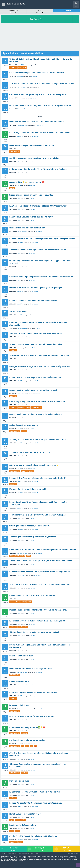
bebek (38, 853)
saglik (29, 602)
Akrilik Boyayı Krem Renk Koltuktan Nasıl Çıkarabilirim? (34, 158)
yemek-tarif (13, 396)
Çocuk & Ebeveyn (23, 65)
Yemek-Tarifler (22, 394)
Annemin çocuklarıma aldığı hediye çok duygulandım (33, 537)
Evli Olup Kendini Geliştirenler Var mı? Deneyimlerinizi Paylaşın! (38, 169)
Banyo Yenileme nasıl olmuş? (22, 656)
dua (11, 602)
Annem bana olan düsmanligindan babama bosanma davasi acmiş (38, 250)
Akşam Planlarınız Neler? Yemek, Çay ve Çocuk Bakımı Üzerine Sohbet (41, 561)
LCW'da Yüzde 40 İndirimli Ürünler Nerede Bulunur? (33, 716)
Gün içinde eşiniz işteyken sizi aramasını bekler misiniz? (34, 632)
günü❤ (17, 831)
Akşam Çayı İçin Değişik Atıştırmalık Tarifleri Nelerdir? (34, 390)
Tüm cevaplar (40, 13)
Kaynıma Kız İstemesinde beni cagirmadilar (29, 489)
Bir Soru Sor (37, 19)
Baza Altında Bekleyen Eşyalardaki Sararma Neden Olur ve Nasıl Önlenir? (42, 277)
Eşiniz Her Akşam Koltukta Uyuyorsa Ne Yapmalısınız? (33, 692)
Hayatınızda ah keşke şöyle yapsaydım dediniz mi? (32, 145)
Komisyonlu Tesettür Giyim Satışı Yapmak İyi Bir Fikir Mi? (35, 792)
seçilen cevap (35, 136)
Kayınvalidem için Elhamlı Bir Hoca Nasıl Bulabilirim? (33, 596)
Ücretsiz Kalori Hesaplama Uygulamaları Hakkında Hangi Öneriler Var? (41, 106)
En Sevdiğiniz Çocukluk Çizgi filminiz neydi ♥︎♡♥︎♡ (31, 217)
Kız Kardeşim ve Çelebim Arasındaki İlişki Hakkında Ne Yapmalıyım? (39, 133)
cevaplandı (34, 76)
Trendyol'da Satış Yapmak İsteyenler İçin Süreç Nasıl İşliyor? (36, 333)
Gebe (33, 853)
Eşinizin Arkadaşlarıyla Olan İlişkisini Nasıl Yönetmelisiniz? (36, 803)
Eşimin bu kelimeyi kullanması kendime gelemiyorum (33, 300)
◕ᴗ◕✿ (23, 471)
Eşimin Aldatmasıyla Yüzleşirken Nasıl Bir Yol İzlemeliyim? (35, 377)
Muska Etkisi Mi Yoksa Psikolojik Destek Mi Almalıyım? (33, 836)
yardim (28, 407)
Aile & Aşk (20, 76)
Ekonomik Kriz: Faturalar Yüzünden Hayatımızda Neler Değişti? (37, 478)
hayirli (12, 820)
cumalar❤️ (18, 820)
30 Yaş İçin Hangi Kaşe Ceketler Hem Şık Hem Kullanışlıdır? (36, 344)
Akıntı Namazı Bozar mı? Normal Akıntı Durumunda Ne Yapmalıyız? (39, 355)
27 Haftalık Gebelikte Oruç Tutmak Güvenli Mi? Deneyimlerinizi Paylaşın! (42, 84)
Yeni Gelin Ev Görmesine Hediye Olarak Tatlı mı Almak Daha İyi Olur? (40, 585)
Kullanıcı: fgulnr (13, 10)
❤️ (35, 746)
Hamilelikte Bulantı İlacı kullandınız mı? (27, 228)
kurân (27, 746)
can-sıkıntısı (30, 471)
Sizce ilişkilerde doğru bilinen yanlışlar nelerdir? (31, 195)
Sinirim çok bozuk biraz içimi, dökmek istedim (29, 526)
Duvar (40, 10)
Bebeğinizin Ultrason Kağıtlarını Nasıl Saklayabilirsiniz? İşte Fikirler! (40, 366)
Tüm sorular (13, 13)
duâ (31, 746)
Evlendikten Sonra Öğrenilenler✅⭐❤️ (27, 727)
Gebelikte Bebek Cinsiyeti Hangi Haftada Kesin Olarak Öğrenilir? (38, 95)
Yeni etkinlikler (67, 10)
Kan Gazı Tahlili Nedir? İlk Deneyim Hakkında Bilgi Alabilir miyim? (38, 206)
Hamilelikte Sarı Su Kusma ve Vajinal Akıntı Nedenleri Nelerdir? (38, 122)
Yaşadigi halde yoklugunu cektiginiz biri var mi (30, 452)
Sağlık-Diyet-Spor (22, 87)
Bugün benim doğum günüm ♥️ (23, 825)
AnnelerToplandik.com (72, 853)
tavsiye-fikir (13, 67)
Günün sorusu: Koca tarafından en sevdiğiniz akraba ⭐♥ (34, 465)
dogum (12, 831)
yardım (20, 842)
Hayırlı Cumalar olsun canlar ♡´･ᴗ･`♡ (26, 814)
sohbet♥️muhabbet (15, 152)
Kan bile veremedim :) (19, 681)
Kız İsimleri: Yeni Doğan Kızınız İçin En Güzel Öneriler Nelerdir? (37, 73)
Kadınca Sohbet (16, 4)
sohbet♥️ (12, 188)
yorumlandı (34, 98)
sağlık (12, 556)
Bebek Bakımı (12, 853)
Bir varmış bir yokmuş (19, 781)
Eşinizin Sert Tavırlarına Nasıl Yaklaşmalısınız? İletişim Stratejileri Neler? (42, 239)
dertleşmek (21, 407)
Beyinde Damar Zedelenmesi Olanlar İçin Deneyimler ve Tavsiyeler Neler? (43, 550)
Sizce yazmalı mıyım (18, 311)
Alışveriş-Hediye (22, 328)
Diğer (19, 149)
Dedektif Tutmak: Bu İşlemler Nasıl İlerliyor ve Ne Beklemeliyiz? (38, 610)
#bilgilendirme (22, 67)
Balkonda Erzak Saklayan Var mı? (24, 425)
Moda (19, 348)
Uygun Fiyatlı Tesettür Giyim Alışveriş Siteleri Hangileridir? (36, 414)
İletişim (4, 853)
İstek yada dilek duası (19, 705)
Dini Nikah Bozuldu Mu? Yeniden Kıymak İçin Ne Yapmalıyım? (36, 288)
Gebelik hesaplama (24, 853)
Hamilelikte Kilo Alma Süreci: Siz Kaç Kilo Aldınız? (31, 669)
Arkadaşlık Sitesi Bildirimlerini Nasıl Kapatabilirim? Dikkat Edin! (38, 440)
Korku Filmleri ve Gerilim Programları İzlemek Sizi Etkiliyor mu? (38, 621)
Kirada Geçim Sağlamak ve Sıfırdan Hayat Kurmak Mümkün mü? (38, 401)
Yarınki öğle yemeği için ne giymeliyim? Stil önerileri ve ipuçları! (38, 515)
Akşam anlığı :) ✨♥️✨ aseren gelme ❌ (27, 182)
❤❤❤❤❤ (24, 431)
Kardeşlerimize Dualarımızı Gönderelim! (27, 740)
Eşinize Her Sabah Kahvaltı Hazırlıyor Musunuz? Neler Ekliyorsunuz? (40, 572)
